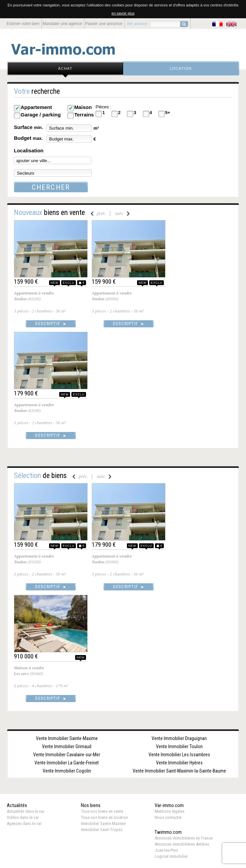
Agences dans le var (24, 823)
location (181, 68)
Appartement (36, 107)
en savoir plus (123, 13)
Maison (83, 107)
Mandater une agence (62, 24)
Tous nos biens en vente (102, 811)
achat (65, 68)
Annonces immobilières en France (184, 838)
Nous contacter (168, 817)
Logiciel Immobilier (171, 856)
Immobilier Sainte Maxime (103, 823)
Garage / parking (41, 115)
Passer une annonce (104, 24)
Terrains (84, 115)
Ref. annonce (137, 24)
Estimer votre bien (23, 24)
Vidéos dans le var (23, 817)
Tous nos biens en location (104, 817)
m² (96, 128)
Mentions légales (170, 811)
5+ (168, 113)
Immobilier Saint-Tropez (102, 830)
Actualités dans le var (26, 811)
